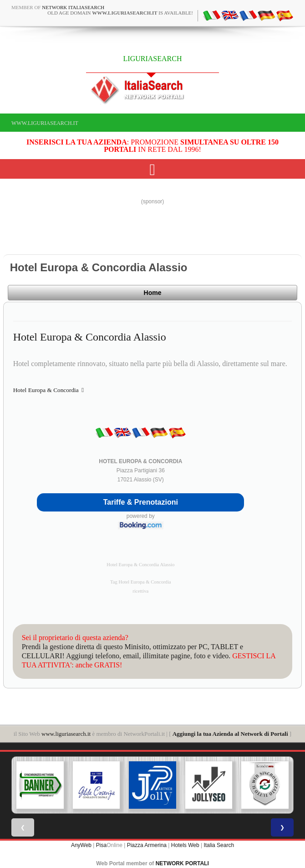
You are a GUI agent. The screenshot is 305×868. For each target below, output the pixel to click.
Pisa (101, 845)
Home (153, 293)
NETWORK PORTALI (182, 863)
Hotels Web (185, 845)
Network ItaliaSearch (73, 7)
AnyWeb (81, 845)
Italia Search (219, 845)
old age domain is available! (120, 13)
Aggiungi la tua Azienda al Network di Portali (230, 734)
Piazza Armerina (147, 845)
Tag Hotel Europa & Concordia (141, 582)
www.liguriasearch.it (45, 123)
